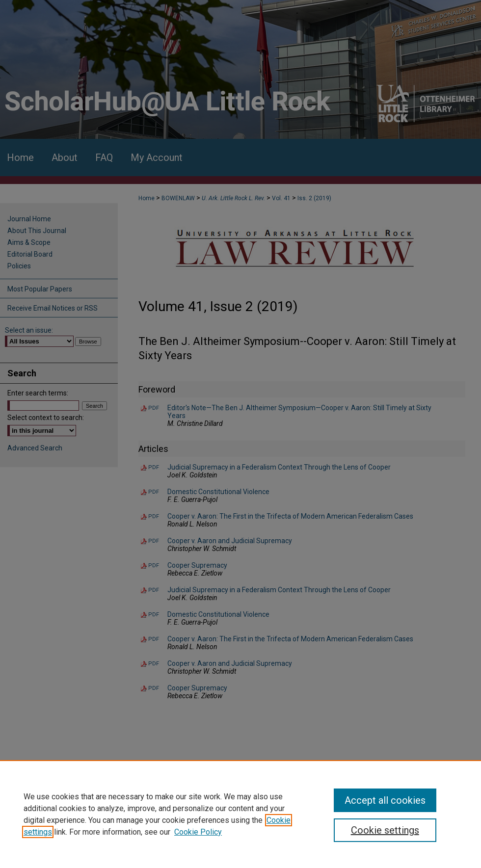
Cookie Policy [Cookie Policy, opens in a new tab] (198, 832)
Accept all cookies (385, 800)
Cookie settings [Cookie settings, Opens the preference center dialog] (385, 830)
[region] (240, 814)
